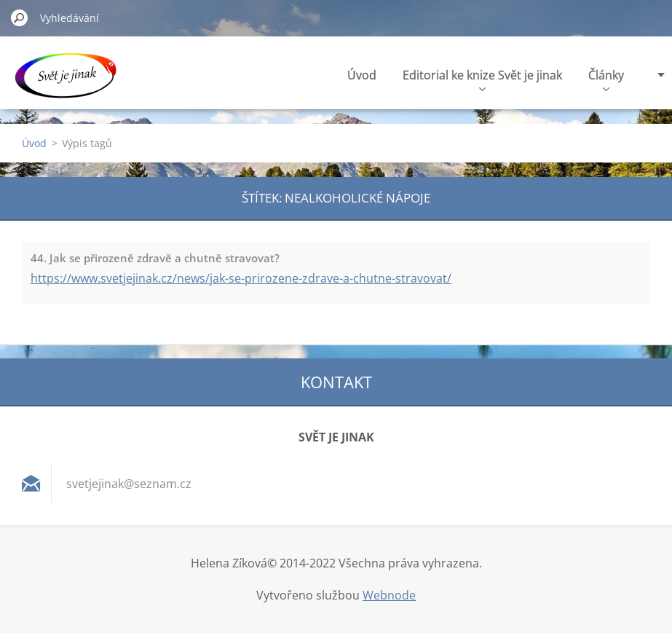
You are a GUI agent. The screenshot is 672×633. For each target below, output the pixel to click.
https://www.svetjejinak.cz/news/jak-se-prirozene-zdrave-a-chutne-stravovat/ (241, 278)
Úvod (362, 75)
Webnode (389, 595)
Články (606, 79)
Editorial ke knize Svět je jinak (482, 79)
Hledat (20, 17)
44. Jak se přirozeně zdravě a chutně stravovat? (155, 258)
